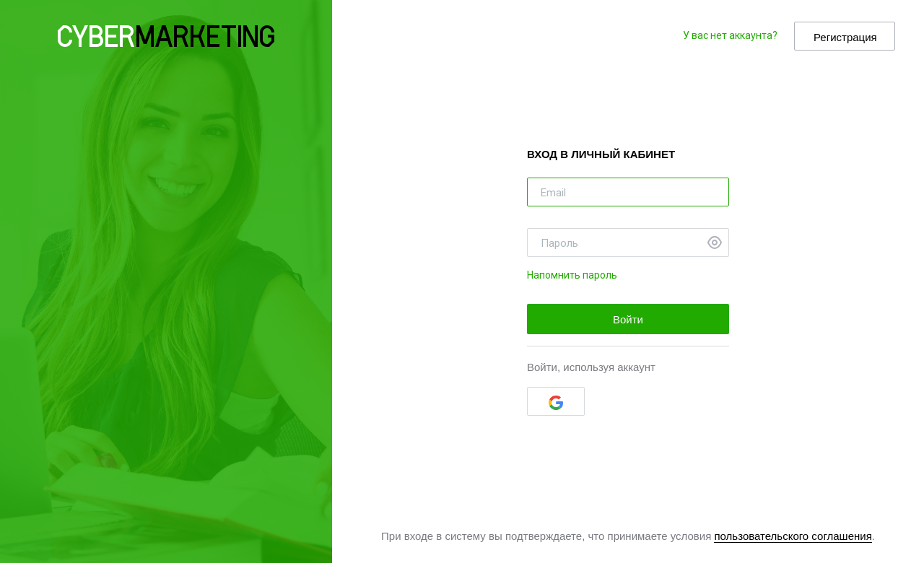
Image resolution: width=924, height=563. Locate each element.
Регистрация (845, 37)
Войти (628, 319)
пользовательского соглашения (793, 536)
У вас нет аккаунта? (730, 35)
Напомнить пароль (572, 275)
